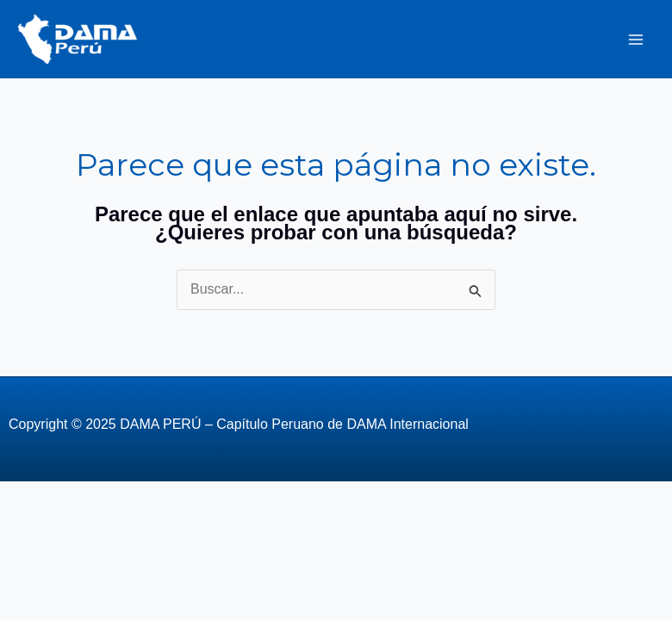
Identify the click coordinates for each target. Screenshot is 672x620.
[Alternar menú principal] (636, 40)
